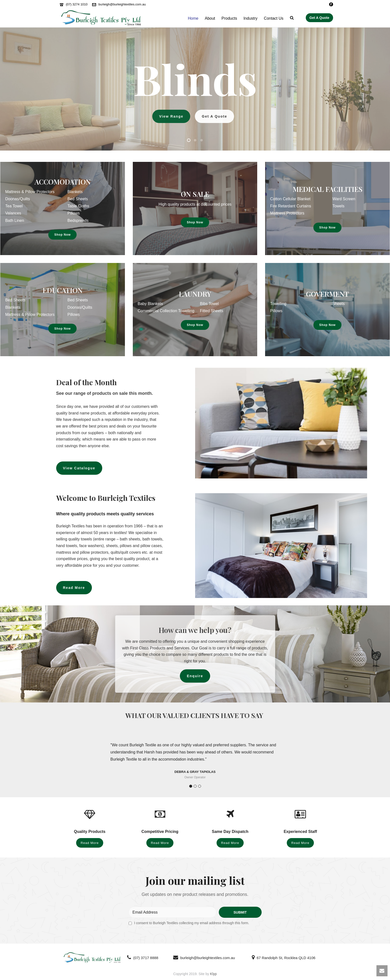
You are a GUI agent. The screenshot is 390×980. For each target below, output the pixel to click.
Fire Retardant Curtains (290, 206)
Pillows (74, 213)
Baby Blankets (150, 304)
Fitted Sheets (211, 311)
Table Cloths (78, 206)
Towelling (278, 304)
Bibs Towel (209, 304)
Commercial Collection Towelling (166, 311)
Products (229, 18)
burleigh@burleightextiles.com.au (122, 4)
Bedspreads (78, 221)
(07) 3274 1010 (77, 4)
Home (193, 18)
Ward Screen (344, 199)
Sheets (339, 304)
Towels (338, 206)
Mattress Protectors (287, 213)
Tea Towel (14, 206)
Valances (13, 213)
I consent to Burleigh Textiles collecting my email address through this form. (192, 923)
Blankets (75, 192)
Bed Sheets (78, 199)
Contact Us (274, 18)
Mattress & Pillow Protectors (30, 192)
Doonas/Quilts (18, 199)
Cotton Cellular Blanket (290, 199)
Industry (250, 18)
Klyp (213, 974)
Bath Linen (15, 221)
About (210, 18)
